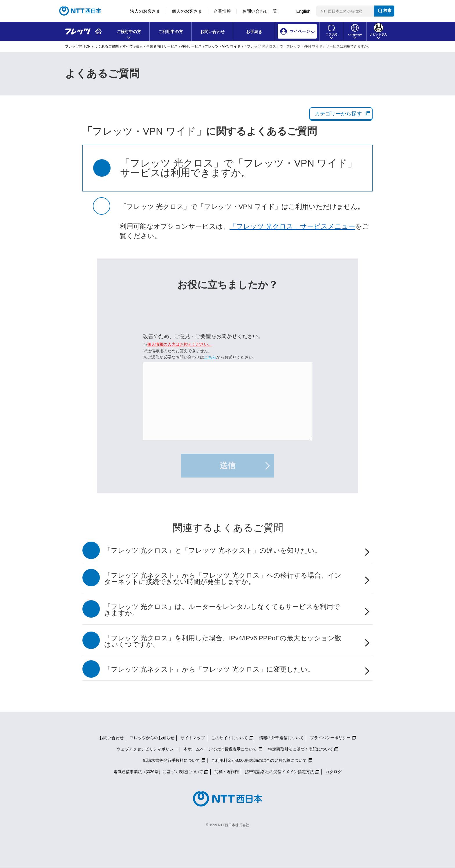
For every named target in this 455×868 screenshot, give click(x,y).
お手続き (254, 32)
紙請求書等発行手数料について (171, 760)
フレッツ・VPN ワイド (223, 46)
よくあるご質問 (106, 46)
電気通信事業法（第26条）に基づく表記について (158, 772)
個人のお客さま (187, 11)
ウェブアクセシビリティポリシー (147, 749)
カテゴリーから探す (338, 114)
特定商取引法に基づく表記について (301, 749)
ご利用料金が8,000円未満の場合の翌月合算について (259, 760)
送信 (228, 466)
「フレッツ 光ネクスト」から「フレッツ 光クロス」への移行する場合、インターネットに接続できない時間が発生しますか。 (223, 579)
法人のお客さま (145, 11)
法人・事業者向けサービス (157, 46)
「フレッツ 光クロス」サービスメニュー (292, 226)
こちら (210, 357)
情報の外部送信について (281, 738)
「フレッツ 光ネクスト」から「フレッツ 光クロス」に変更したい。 (209, 669)
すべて (128, 46)
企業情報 (222, 11)
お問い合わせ (212, 32)
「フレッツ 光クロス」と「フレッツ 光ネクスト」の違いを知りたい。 (213, 550)
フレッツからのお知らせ (152, 738)
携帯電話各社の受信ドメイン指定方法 (279, 772)
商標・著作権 (227, 772)
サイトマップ (193, 738)
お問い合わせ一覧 (260, 11)
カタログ (333, 772)
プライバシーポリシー (330, 738)
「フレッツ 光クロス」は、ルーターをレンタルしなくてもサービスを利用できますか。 (222, 610)
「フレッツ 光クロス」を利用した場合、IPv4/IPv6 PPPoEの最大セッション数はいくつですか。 (223, 641)
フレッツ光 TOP (78, 46)
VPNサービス (191, 46)
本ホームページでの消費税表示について (220, 749)
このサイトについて (230, 738)
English (303, 11)
